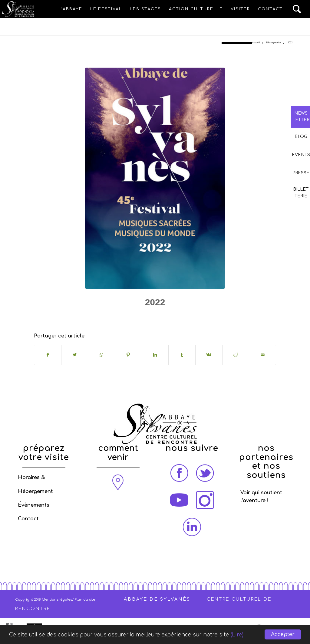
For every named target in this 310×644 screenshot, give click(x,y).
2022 (155, 302)
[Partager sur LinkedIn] (155, 355)
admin (203, 316)
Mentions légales (57, 600)
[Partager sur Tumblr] (182, 355)
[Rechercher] (297, 9)
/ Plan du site (84, 600)
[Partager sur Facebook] (48, 355)
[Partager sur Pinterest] (128, 355)
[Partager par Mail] (262, 355)
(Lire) (237, 635)
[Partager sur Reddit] (236, 355)
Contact (28, 519)
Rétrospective (166, 316)
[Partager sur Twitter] (75, 355)
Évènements (34, 505)
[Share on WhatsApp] (101, 355)
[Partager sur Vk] (209, 355)
